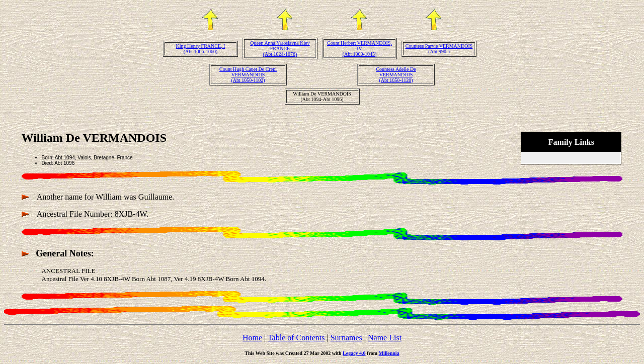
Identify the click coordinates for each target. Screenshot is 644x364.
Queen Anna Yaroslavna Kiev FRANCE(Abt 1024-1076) (280, 49)
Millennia (389, 353)
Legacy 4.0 (354, 353)
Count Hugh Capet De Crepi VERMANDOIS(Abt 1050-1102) (248, 75)
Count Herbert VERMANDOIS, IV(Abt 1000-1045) (359, 49)
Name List (385, 338)
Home (252, 338)
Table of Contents (296, 338)
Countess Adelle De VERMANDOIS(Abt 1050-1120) (396, 75)
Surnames (346, 338)
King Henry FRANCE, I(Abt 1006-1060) (201, 49)
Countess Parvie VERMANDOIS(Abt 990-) (439, 49)
